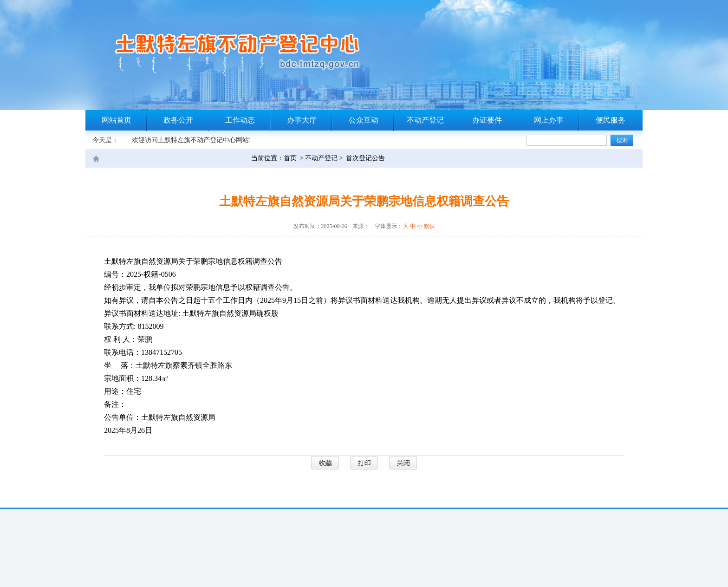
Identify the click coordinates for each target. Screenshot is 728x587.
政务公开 (178, 120)
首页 (290, 158)
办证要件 (487, 120)
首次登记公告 (365, 158)
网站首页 (117, 120)
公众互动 (364, 120)
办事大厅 (302, 120)
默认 (429, 226)
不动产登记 (425, 120)
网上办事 (549, 120)
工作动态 (240, 120)
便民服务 (611, 120)
